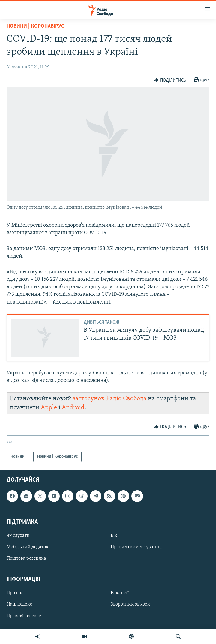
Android (73, 408)
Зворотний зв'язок (130, 604)
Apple (49, 408)
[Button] (170, 80)
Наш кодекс (19, 604)
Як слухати (18, 535)
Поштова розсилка (26, 558)
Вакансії (120, 593)
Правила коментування (136, 547)
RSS (115, 535)
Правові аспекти (24, 616)
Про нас (15, 593)
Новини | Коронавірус (35, 26)
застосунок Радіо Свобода (109, 399)
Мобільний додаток (28, 547)
